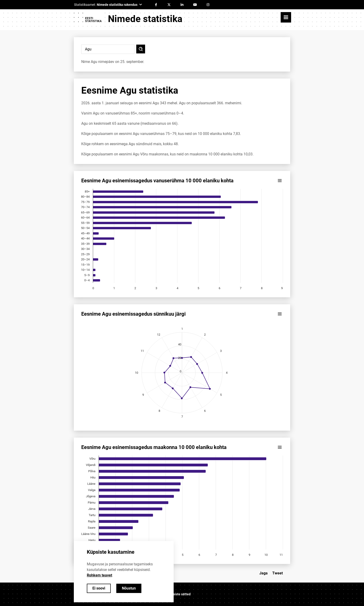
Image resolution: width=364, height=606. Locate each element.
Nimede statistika (145, 19)
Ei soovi (99, 588)
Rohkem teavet (99, 575)
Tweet (278, 573)
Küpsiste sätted (179, 594)
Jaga (263, 573)
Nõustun (129, 588)
